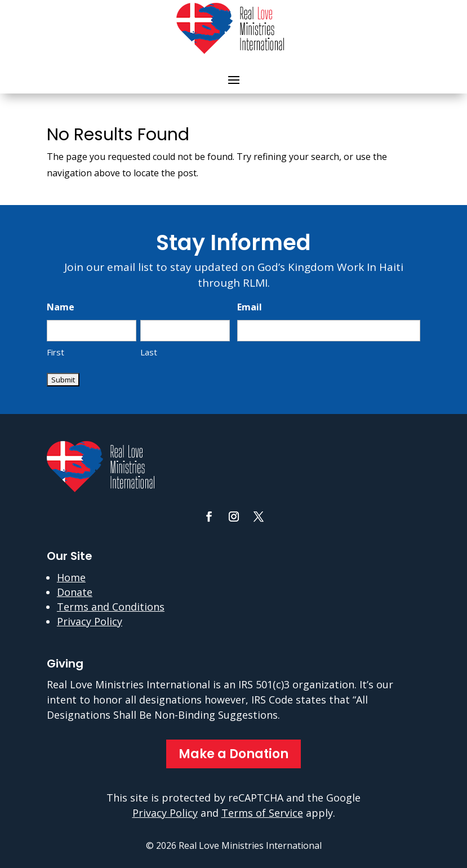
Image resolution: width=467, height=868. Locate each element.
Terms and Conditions (111, 607)
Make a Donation (233, 754)
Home (71, 577)
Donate (75, 592)
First (55, 352)
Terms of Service (262, 813)
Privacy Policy (90, 621)
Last (149, 352)
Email (250, 307)
